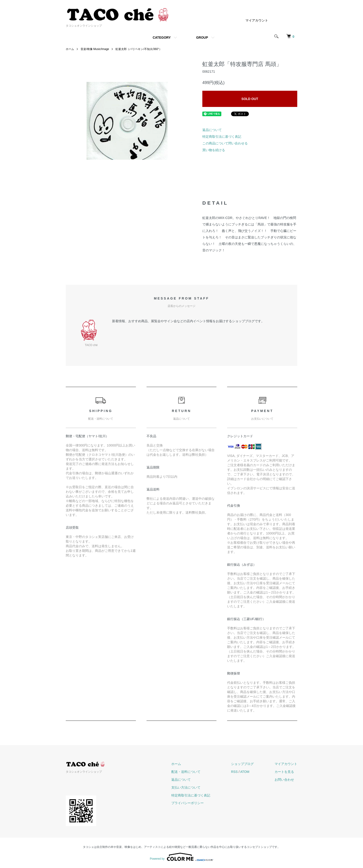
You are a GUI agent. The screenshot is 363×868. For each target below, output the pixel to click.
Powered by (181, 857)
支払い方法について (186, 787)
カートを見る (284, 772)
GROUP (202, 37)
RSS (234, 772)
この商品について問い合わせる (225, 143)
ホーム (70, 49)
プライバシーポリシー (188, 803)
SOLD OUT (250, 99)
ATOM (245, 772)
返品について (212, 130)
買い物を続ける (214, 150)
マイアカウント (257, 20)
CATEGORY (162, 37)
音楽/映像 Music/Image (95, 49)
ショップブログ (242, 764)
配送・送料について (186, 772)
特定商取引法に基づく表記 (222, 137)
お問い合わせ (284, 780)
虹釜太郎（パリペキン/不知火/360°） (139, 49)
